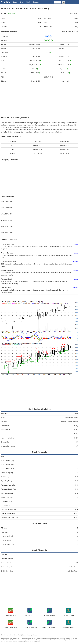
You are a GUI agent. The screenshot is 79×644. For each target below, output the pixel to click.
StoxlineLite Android (30, 627)
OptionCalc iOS (68, 615)
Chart (22, 2)
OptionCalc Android (68, 627)
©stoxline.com (5, 635)
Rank (28, 2)
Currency (36, 2)
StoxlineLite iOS (30, 615)
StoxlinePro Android (49, 627)
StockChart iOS (11, 615)
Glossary (35, 635)
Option (24, 635)
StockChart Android (11, 627)
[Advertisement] (39, 99)
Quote (15, 2)
